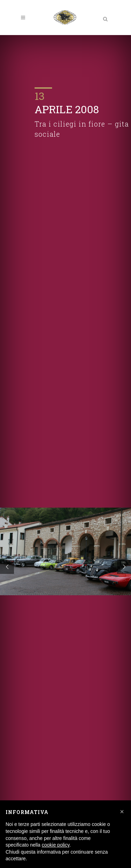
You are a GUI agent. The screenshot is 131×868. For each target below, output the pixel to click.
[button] (122, 812)
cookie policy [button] (56, 845)
